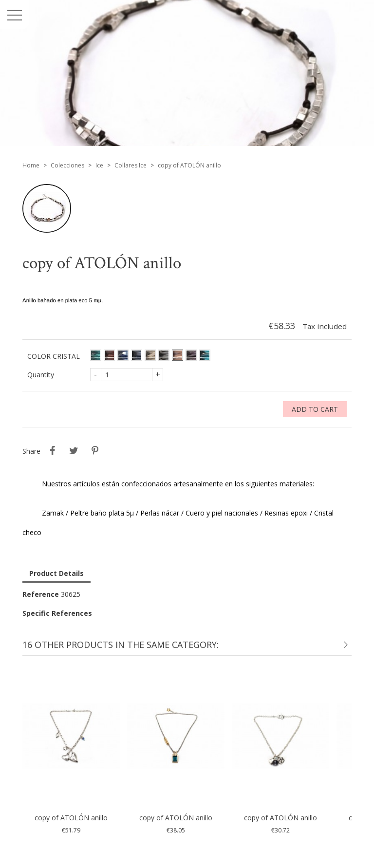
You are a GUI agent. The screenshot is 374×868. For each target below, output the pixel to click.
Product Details (56, 573)
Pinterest (95, 451)
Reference (41, 594)
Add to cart (315, 409)
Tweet (74, 451)
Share (52, 451)
